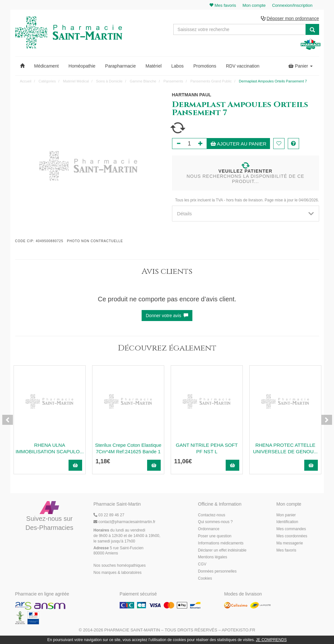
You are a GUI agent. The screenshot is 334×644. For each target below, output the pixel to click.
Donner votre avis (167, 316)
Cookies (205, 578)
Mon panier (286, 515)
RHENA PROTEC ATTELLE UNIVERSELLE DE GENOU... (285, 448)
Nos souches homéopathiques (119, 565)
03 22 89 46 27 (109, 515)
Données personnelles (217, 571)
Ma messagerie (290, 543)
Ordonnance (209, 529)
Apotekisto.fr (239, 630)
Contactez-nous (211, 515)
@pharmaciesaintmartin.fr (124, 522)
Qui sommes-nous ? (215, 522)
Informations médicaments (221, 543)
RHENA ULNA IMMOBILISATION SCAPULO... (50, 448)
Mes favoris (286, 550)
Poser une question (215, 536)
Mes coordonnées (292, 536)
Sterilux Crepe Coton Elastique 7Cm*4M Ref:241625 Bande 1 (128, 448)
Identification (287, 522)
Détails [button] (246, 214)
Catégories (47, 81)
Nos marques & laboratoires (118, 573)
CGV (202, 564)
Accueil (26, 81)
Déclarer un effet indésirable (222, 550)
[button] (22, 66)
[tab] (246, 214)
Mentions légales (212, 557)
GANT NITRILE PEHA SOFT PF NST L (207, 448)
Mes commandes (291, 529)
